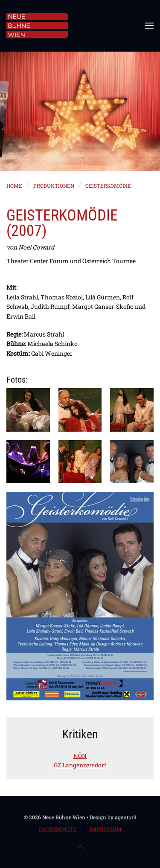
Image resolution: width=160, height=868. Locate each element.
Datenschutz (57, 830)
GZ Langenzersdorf (80, 765)
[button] (149, 26)
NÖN (80, 756)
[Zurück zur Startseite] (37, 26)
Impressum (106, 830)
